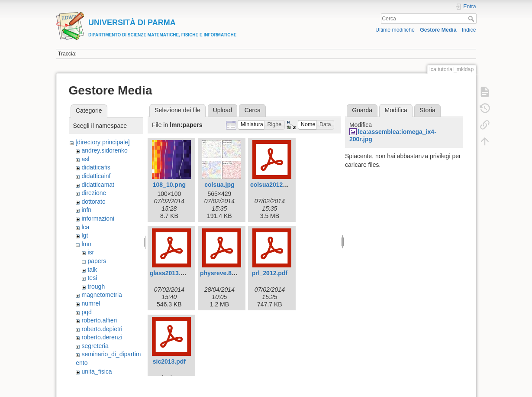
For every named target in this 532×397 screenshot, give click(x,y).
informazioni (98, 218)
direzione (94, 193)
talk (92, 270)
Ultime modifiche (395, 30)
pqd (86, 312)
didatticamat (98, 185)
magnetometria (102, 295)
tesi (92, 278)
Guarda (362, 110)
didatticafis (96, 167)
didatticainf (96, 176)
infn (86, 210)
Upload (222, 110)
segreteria (95, 346)
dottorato (93, 202)
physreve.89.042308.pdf (234, 273)
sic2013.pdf (169, 361)
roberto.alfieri (99, 320)
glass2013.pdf (170, 273)
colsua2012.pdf (272, 185)
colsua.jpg (219, 185)
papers (97, 261)
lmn (86, 244)
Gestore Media (438, 30)
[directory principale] (102, 142)
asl (85, 159)
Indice (469, 30)
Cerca (472, 19)
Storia (427, 110)
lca (85, 227)
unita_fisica (97, 371)
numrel (91, 303)
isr (91, 252)
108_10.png (169, 185)
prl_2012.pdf (270, 273)
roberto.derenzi (102, 337)
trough (96, 286)
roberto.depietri (102, 329)
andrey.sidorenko (104, 150)
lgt (85, 235)
